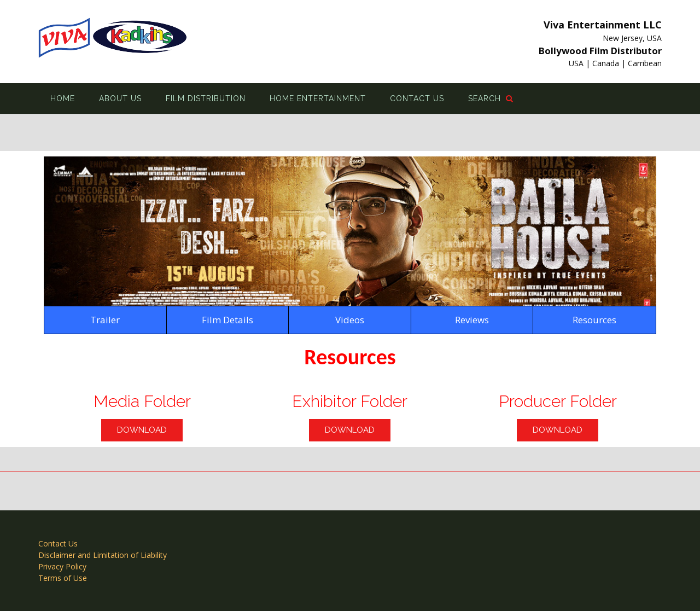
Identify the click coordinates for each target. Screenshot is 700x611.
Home (63, 98)
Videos (350, 320)
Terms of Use (63, 578)
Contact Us (417, 98)
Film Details (227, 320)
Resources (594, 320)
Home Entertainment (318, 98)
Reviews (472, 320)
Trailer (105, 320)
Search (491, 98)
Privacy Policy (62, 566)
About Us (120, 98)
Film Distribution (206, 98)
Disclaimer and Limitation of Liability (103, 555)
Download (142, 430)
